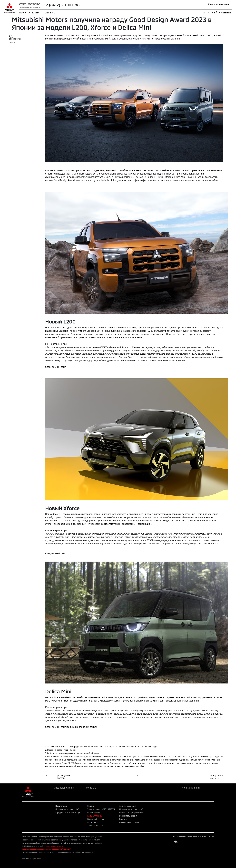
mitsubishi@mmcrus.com (53, 846)
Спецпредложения (219, 4)
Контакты (91, 788)
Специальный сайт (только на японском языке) (71, 727)
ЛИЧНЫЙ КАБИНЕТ (219, 13)
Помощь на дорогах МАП (67, 809)
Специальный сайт (55, 367)
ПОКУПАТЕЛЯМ (29, 13)
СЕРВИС (50, 13)
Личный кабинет (191, 788)
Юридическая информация (68, 812)
